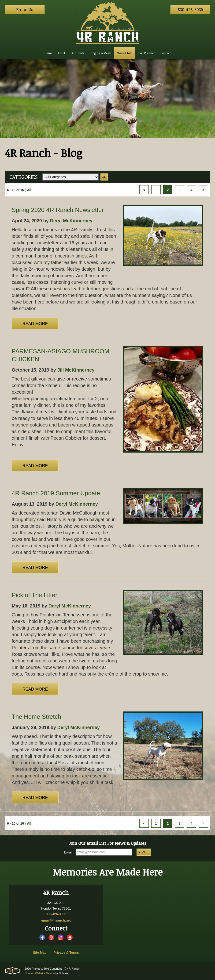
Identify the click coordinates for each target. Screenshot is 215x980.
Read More (35, 324)
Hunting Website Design (40, 973)
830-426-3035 (190, 9)
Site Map (40, 953)
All (29, 190)
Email (68, 852)
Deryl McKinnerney (71, 221)
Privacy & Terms (66, 953)
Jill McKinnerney (76, 370)
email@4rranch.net (56, 920)
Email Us (25, 9)
